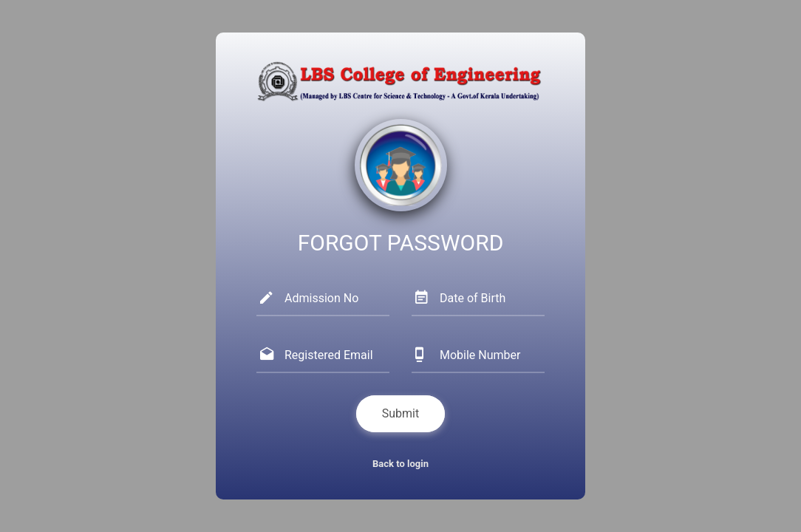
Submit (400, 413)
